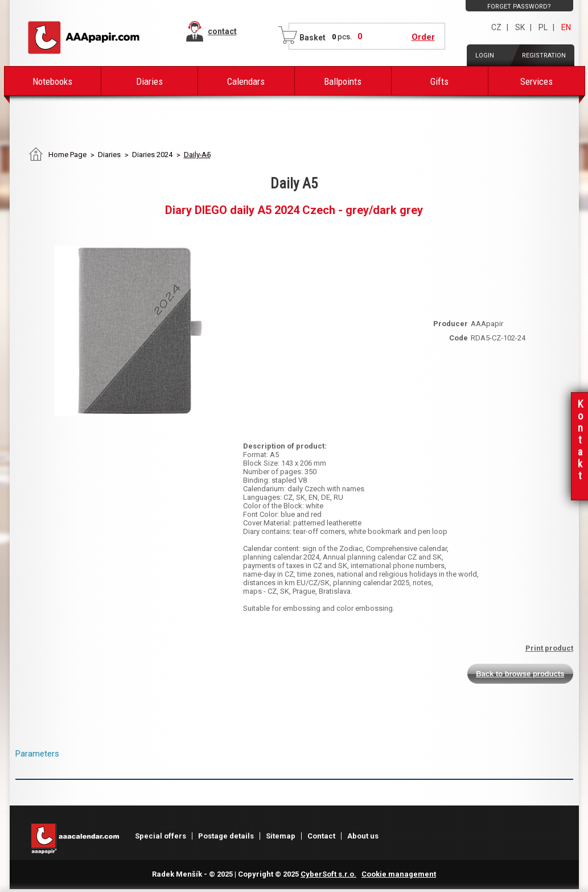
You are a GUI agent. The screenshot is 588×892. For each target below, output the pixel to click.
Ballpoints (343, 81)
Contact (321, 836)
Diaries (149, 81)
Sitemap (281, 836)
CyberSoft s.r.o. (328, 874)
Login (485, 56)
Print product (549, 648)
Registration (544, 56)
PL (543, 27)
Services (536, 81)
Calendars (246, 81)
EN (566, 27)
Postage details (226, 836)
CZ (496, 27)
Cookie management (399, 874)
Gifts (439, 81)
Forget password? (519, 7)
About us (363, 836)
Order (423, 37)
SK (520, 27)
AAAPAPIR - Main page (84, 38)
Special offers (161, 836)
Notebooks (52, 81)
